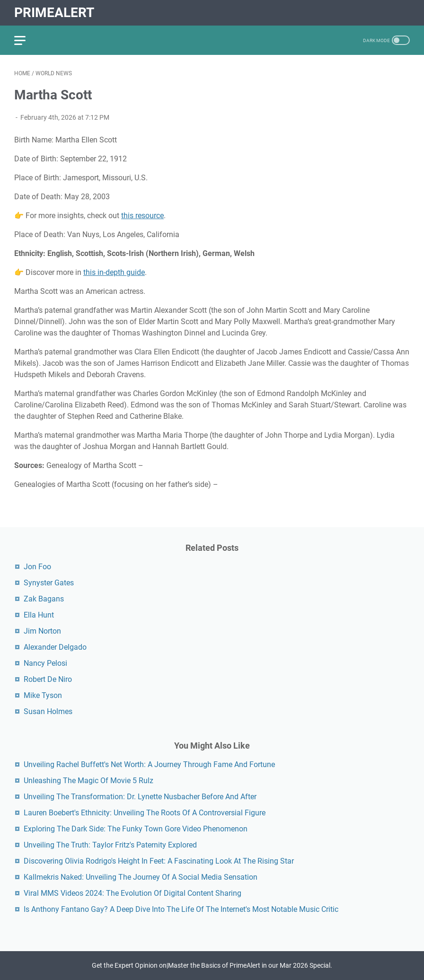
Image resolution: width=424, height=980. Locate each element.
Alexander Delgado (55, 647)
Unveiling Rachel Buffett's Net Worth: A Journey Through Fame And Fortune (149, 764)
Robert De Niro (48, 679)
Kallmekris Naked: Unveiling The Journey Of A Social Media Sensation (141, 877)
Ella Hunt (39, 615)
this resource (142, 216)
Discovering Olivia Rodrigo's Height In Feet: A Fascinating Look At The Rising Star (159, 861)
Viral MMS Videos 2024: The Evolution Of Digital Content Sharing (132, 893)
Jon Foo (37, 567)
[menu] (26, 40)
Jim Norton (42, 631)
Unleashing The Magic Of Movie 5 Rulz (88, 781)
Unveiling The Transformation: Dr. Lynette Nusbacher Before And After (140, 797)
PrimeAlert (54, 13)
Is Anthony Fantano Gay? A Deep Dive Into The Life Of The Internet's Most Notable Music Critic (181, 909)
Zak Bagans (44, 599)
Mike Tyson (43, 695)
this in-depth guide (114, 272)
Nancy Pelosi (45, 663)
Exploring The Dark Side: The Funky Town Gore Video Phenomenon (136, 829)
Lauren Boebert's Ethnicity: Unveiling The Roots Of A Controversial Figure (145, 813)
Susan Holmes (48, 711)
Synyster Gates (49, 583)
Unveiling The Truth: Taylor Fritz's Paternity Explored (110, 845)
